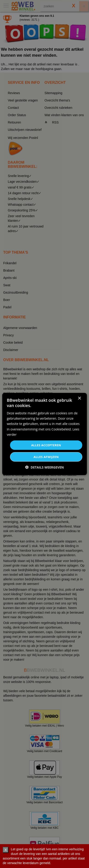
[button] (44, 467)
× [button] (79, 398)
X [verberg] (6, 850)
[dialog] (45, 434)
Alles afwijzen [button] (46, 457)
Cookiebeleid (61, 429)
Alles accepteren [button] (46, 445)
